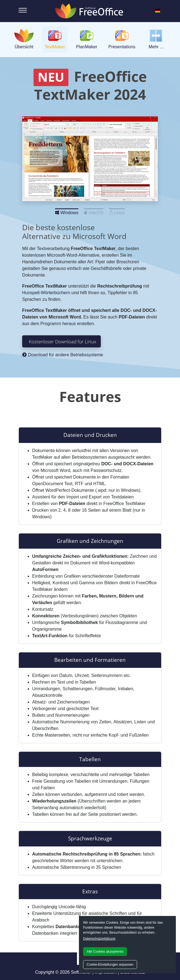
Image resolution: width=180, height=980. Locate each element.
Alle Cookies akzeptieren (105, 952)
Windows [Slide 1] (67, 211)
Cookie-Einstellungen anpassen (110, 965)
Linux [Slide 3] (117, 211)
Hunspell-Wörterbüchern (46, 293)
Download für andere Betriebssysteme (63, 355)
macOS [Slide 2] (94, 211)
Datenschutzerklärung (99, 939)
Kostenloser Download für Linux (62, 341)
